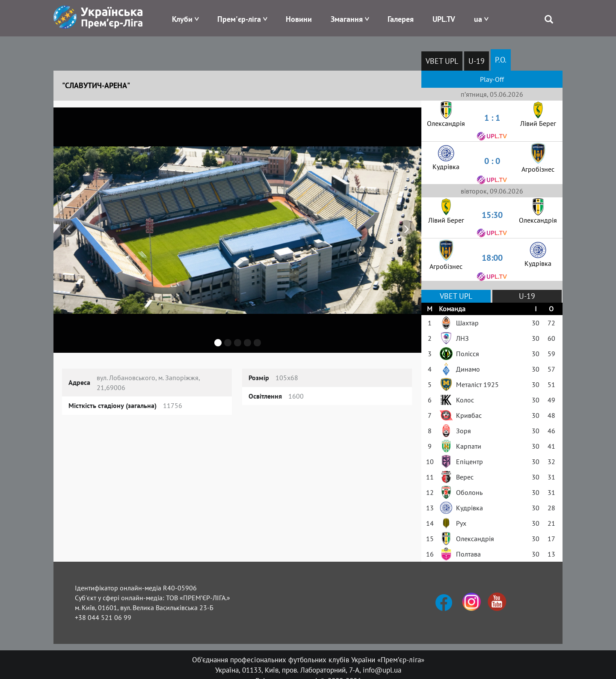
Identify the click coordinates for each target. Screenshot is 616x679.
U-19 (477, 61)
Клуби (182, 19)
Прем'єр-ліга (239, 19)
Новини (299, 19)
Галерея (401, 19)
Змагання (347, 19)
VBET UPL (442, 61)
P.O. (501, 60)
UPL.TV (444, 19)
